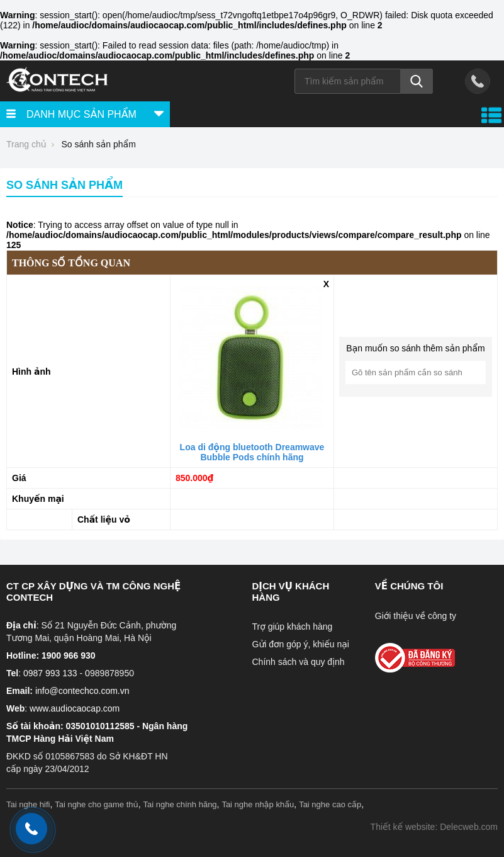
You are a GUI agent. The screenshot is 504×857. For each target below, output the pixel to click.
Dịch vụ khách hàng (291, 592)
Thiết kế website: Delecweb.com (434, 827)
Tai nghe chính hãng (180, 804)
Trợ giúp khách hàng (293, 627)
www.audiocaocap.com (75, 708)
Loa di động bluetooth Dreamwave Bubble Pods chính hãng (252, 452)
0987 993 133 (50, 673)
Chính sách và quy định (299, 662)
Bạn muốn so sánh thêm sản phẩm (415, 348)
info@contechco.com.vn (82, 691)
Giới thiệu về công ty (416, 616)
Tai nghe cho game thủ (97, 804)
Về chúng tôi (409, 586)
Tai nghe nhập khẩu (258, 804)
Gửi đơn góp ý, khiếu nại (301, 644)
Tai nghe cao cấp (330, 804)
